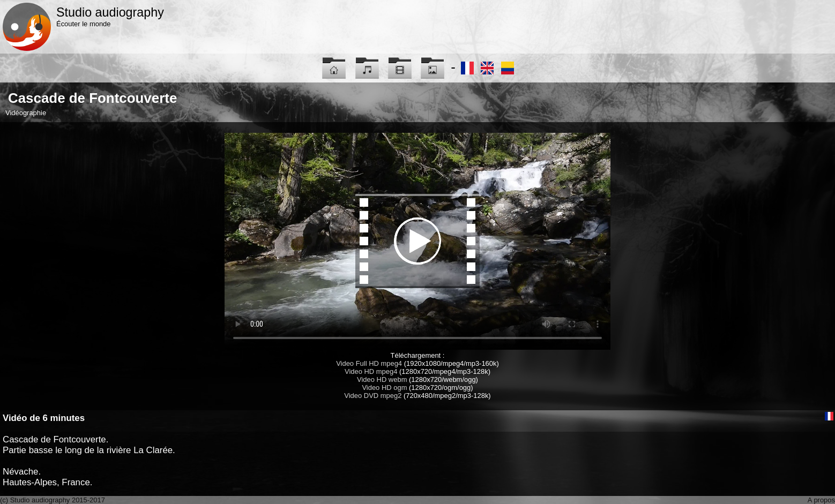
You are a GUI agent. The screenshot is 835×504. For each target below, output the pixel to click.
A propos (821, 500)
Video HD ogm (384, 388)
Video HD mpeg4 (371, 371)
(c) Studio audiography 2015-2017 (53, 500)
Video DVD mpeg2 (373, 396)
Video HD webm (382, 379)
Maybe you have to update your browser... (418, 241)
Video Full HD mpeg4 (369, 363)
